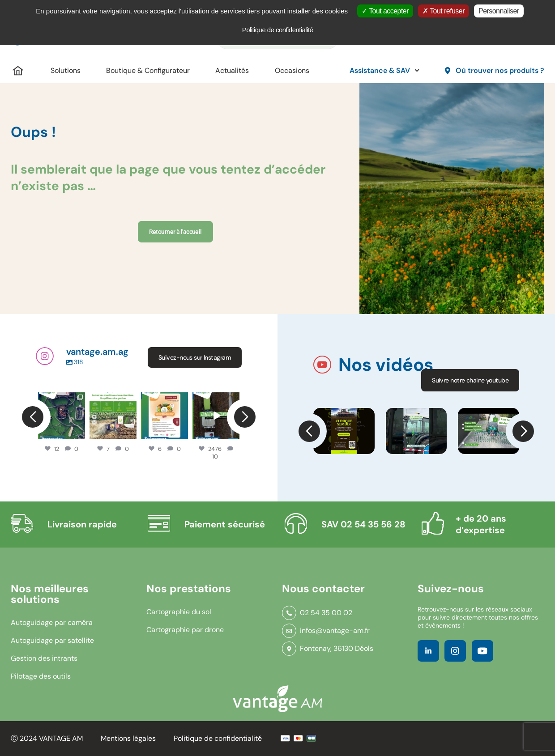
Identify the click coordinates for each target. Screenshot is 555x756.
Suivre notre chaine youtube (470, 380)
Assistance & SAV (384, 70)
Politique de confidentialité (218, 738)
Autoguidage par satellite (52, 640)
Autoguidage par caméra (52, 622)
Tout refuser (444, 11)
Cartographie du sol (179, 612)
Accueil (18, 71)
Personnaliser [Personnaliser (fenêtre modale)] (499, 11)
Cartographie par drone (185, 630)
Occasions (292, 70)
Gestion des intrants (44, 658)
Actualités (232, 70)
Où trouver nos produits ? (500, 70)
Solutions (66, 70)
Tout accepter (385, 11)
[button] (309, 431)
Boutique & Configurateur (148, 70)
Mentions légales (128, 738)
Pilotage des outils (41, 676)
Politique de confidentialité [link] (278, 30)
